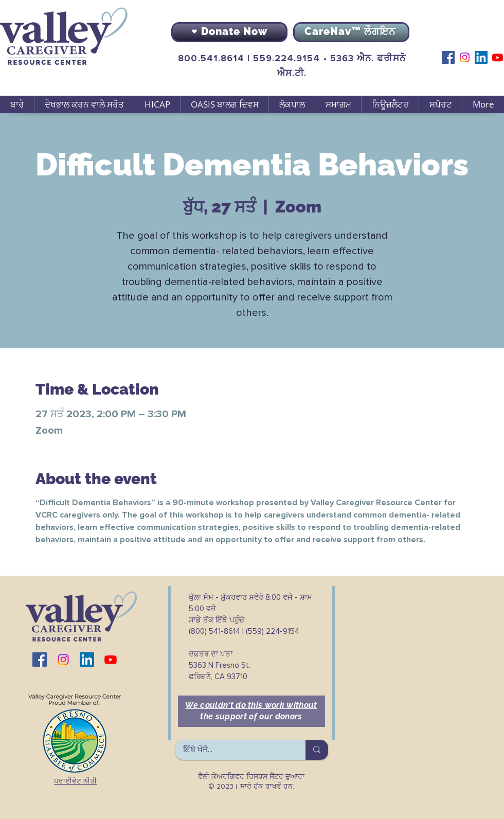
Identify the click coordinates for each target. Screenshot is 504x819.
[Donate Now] (229, 32)
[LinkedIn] (481, 57)
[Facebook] (448, 57)
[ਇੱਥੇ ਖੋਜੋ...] (233, 750)
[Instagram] (465, 57)
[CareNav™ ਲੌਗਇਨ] (351, 32)
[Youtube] (498, 57)
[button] (84, 104)
